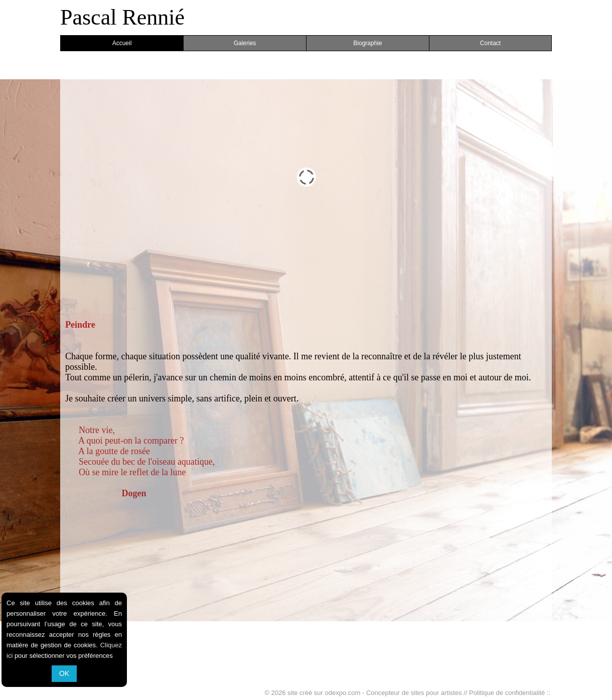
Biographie (367, 43)
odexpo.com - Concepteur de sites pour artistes (394, 693)
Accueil (122, 43)
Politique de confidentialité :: (510, 693)
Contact (490, 43)
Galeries (245, 43)
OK (64, 673)
